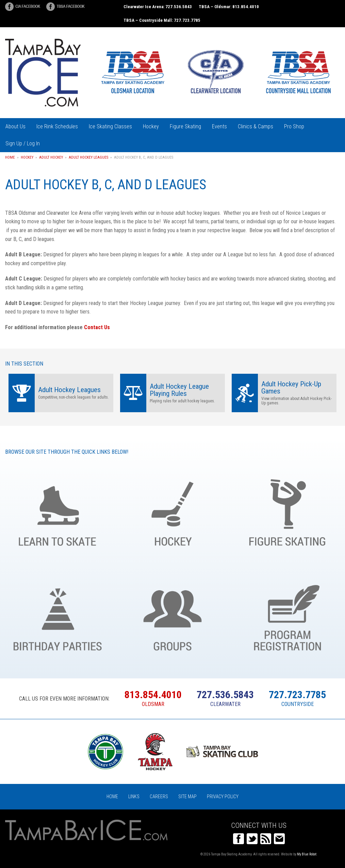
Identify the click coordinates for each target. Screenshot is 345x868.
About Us (15, 126)
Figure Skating (185, 126)
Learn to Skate (57, 511)
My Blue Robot (307, 854)
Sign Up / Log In (23, 143)
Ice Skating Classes (110, 126)
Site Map (187, 797)
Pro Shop (294, 126)
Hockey (151, 126)
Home (10, 157)
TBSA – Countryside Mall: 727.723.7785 (162, 20)
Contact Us (97, 327)
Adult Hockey (51, 157)
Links (134, 797)
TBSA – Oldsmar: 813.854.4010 (229, 7)
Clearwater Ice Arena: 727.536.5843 (158, 7)
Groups (172, 616)
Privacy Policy (223, 797)
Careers (159, 797)
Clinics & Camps (256, 126)
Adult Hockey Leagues (88, 157)
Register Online (287, 616)
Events (219, 126)
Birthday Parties (57, 616)
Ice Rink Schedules (57, 126)
